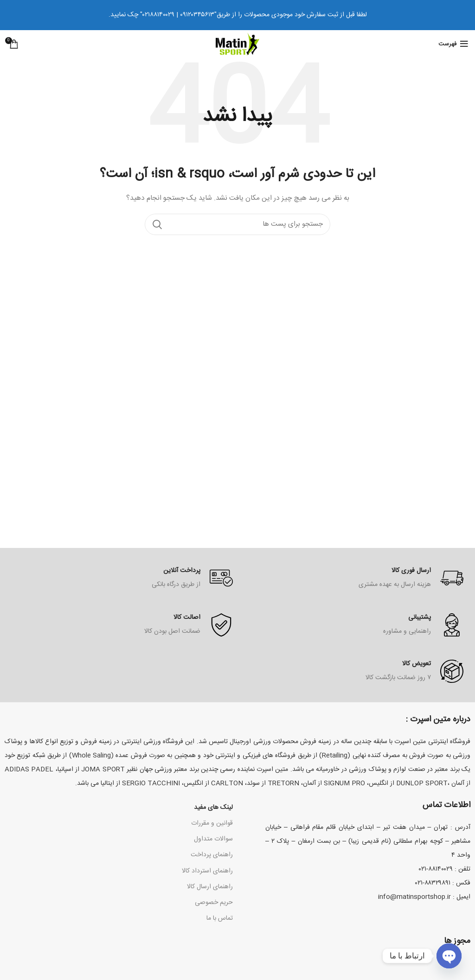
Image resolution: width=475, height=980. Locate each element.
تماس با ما (220, 918)
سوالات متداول (213, 839)
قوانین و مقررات (212, 823)
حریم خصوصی (214, 903)
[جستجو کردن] (237, 224)
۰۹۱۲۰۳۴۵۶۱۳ (197, 15)
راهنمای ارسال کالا (210, 887)
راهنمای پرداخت (212, 855)
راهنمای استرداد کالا (207, 871)
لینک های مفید (213, 808)
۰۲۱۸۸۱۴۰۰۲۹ (158, 15)
